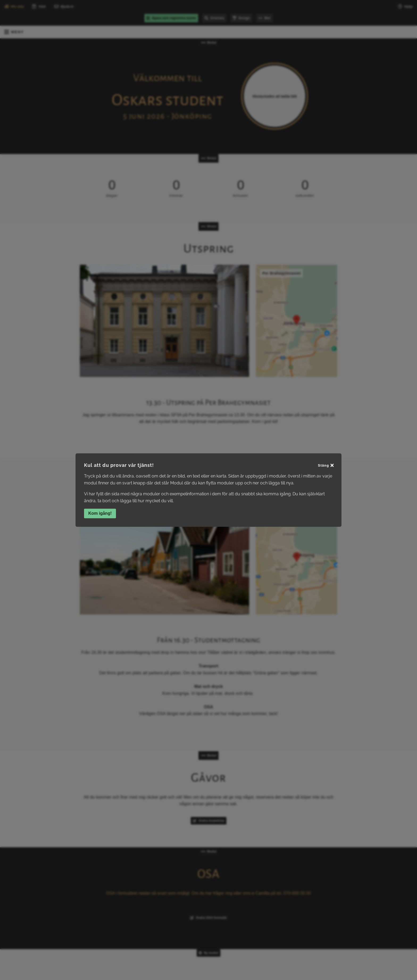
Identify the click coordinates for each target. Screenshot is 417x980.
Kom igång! (100, 513)
